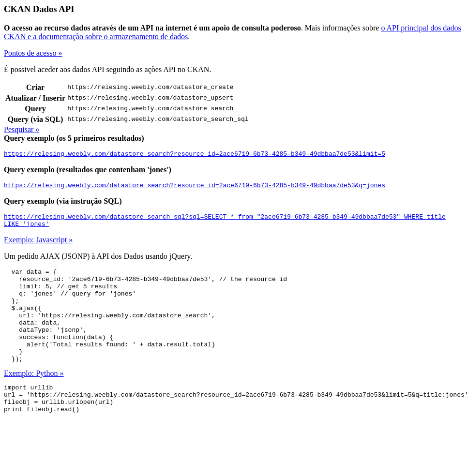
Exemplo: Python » (34, 398)
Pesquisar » (22, 129)
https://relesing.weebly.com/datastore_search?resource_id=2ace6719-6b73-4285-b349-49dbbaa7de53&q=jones (195, 188)
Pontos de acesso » (33, 53)
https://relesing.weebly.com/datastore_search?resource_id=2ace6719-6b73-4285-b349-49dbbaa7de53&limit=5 (195, 155)
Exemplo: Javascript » (38, 245)
